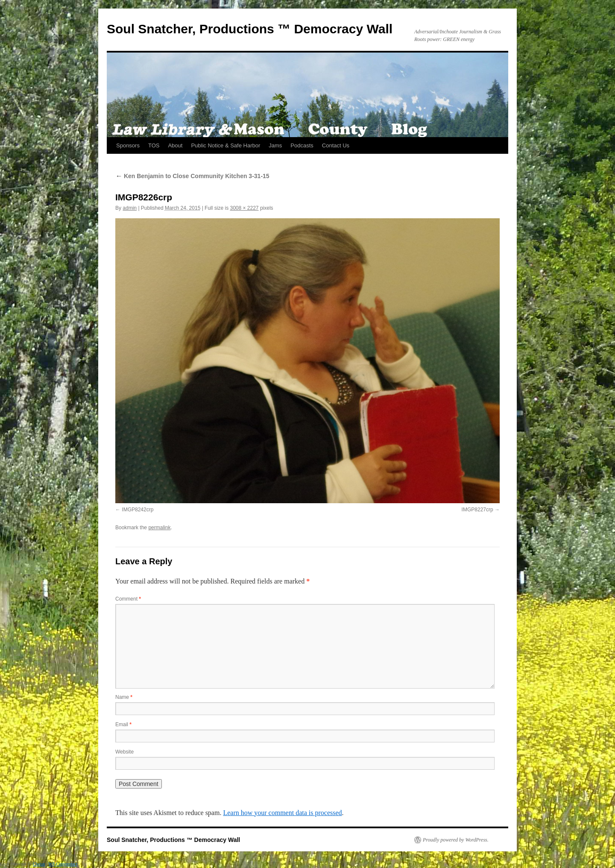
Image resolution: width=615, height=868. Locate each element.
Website (124, 752)
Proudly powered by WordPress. (456, 840)
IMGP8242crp (138, 510)
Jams (275, 145)
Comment (128, 599)
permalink (159, 528)
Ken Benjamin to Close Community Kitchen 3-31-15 (192, 176)
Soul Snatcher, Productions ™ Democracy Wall (250, 29)
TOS (154, 145)
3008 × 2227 (244, 208)
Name (124, 697)
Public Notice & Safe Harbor (225, 145)
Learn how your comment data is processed (282, 813)
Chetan (39, 864)
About (175, 145)
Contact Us (336, 145)
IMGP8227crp (477, 510)
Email (123, 724)
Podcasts (302, 145)
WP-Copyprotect (63, 864)
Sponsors (128, 145)
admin (130, 208)
